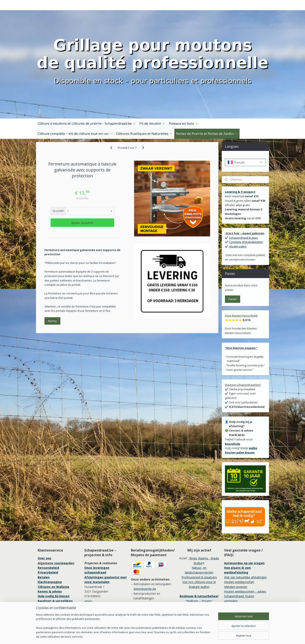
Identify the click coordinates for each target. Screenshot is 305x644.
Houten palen (238, 223)
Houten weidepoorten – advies (245, 568)
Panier (233, 275)
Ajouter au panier (82, 199)
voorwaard (62, 539)
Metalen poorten (236, 563)
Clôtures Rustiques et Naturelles (144, 110)
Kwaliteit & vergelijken (55, 577)
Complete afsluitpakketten (246, 218)
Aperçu (52, 297)
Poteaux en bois (184, 100)
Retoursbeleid (48, 544)
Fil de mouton (152, 100)
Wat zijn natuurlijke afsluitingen (245, 554)
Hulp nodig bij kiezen (54, 572)
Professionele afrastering (58, 587)
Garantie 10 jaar (50, 596)
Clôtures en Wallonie (53, 563)
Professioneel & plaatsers (199, 554)
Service (44, 582)
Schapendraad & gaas (243, 214)
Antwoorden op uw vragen (244, 539)
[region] (125, 628)
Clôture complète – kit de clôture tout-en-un (75, 110)
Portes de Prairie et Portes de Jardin (207, 110)
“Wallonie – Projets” (199, 577)
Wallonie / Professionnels (199, 582)
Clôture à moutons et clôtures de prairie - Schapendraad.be (87, 100)
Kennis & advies (50, 568)
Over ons (44, 534)
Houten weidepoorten (239, 558)
